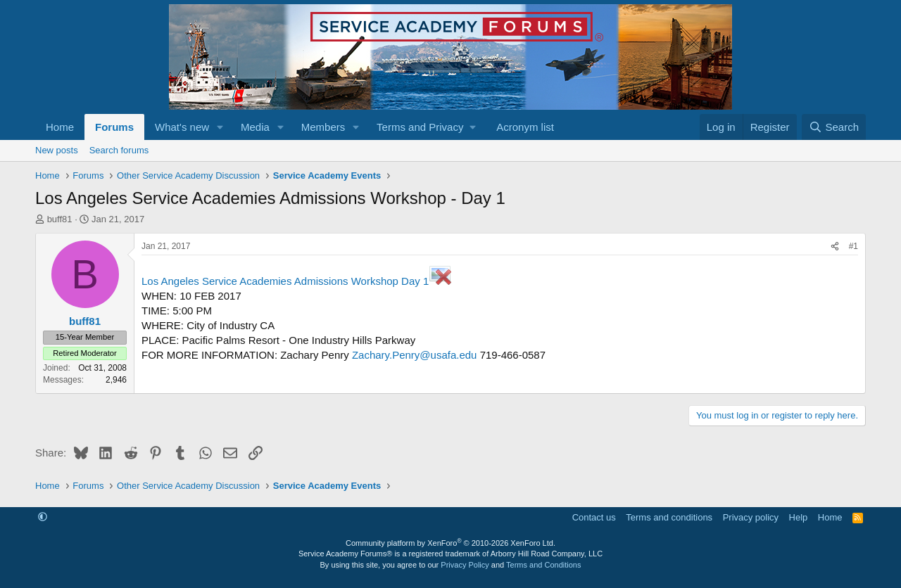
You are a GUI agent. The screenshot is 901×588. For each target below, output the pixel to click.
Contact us (594, 517)
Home (60, 127)
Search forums (119, 150)
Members (323, 127)
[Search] (834, 127)
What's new (182, 127)
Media (255, 127)
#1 (853, 246)
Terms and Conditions (543, 565)
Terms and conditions (669, 517)
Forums (114, 127)
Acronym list (525, 127)
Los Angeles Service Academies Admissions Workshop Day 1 (296, 281)
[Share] (835, 247)
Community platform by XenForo (450, 543)
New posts (57, 150)
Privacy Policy (465, 565)
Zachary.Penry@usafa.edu (415, 355)
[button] (220, 127)
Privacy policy (751, 517)
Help (799, 517)
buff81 (60, 219)
